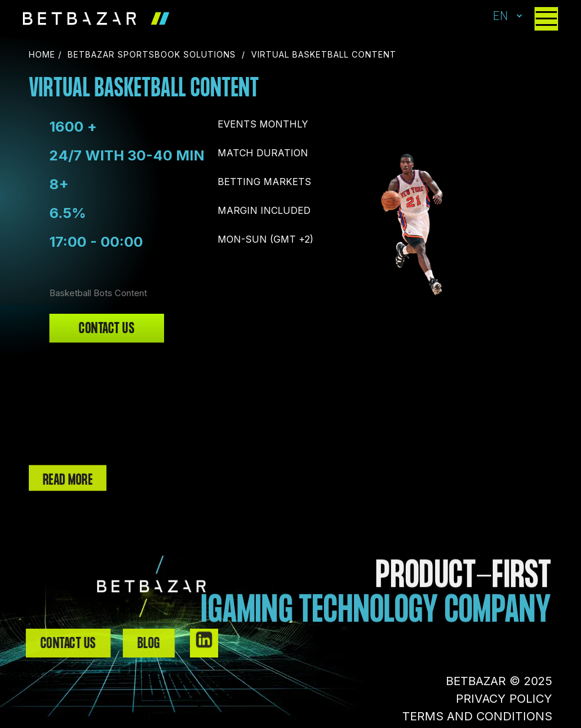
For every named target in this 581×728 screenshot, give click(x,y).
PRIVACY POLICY (504, 699)
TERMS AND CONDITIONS (477, 716)
